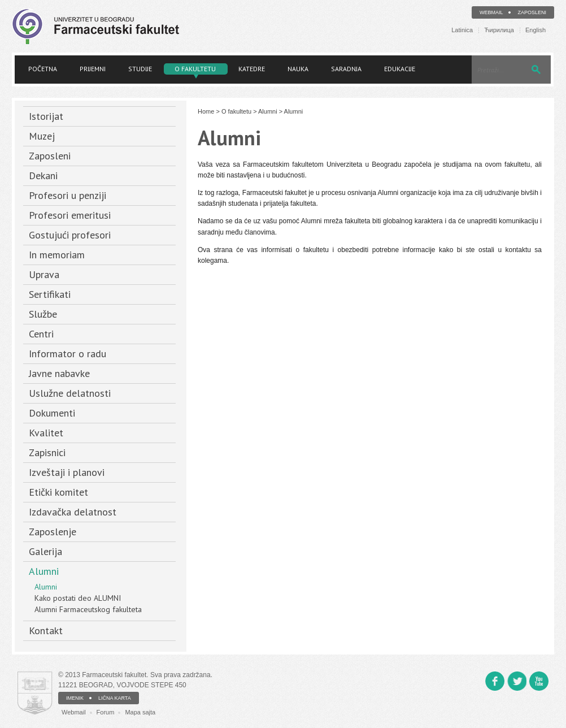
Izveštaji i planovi (67, 472)
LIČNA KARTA (115, 698)
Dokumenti (52, 413)
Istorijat (46, 116)
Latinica (462, 30)
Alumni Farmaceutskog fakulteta (88, 609)
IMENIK (75, 698)
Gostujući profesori (70, 235)
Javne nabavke (59, 373)
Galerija (45, 551)
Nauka (298, 69)
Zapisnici (47, 452)
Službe (43, 314)
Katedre (252, 69)
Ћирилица (499, 30)
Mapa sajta (140, 712)
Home (206, 111)
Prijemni (93, 69)
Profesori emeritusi (70, 215)
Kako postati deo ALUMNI (78, 598)
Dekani (43, 175)
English (535, 30)
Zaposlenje (53, 532)
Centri (41, 334)
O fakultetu (195, 69)
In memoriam (57, 255)
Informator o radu (68, 354)
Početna (43, 69)
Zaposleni (532, 12)
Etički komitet (58, 492)
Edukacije (400, 69)
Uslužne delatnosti (70, 393)
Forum (106, 712)
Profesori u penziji (68, 195)
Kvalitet (46, 433)
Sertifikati (50, 294)
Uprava (44, 274)
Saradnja (346, 69)
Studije (140, 69)
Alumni (44, 571)
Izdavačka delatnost (73, 512)
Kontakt (46, 630)
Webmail (491, 12)
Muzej (42, 136)
